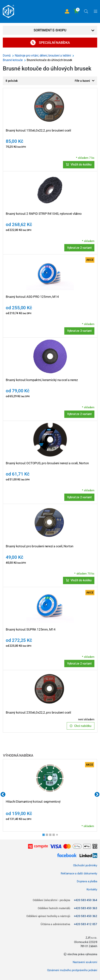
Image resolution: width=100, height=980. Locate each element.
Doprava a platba (87, 881)
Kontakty (92, 889)
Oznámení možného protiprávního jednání (72, 970)
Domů (7, 56)
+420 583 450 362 (86, 916)
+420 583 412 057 (86, 924)
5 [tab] (58, 836)
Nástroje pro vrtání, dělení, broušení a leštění (43, 56)
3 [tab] (51, 836)
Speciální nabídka (50, 43)
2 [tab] (48, 836)
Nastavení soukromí (85, 962)
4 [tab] (55, 836)
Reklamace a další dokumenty (79, 873)
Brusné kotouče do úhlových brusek (49, 60)
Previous (3, 795)
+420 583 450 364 (86, 900)
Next (97, 795)
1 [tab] (45, 836)
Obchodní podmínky (85, 865)
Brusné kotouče (13, 60)
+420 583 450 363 (86, 908)
